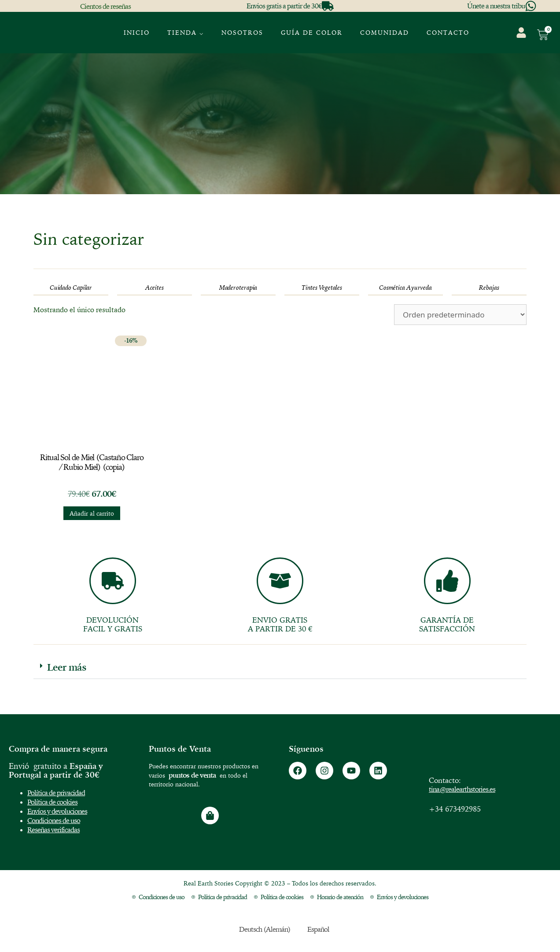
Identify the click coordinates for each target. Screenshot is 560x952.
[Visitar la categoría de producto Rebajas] (489, 288)
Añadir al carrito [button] (92, 513)
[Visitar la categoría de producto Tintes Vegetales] (322, 288)
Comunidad (385, 33)
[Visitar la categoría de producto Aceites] (155, 288)
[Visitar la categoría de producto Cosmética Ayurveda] (405, 288)
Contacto (448, 33)
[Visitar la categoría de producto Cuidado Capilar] (71, 288)
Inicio (137, 33)
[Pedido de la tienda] (460, 315)
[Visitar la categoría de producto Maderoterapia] (238, 288)
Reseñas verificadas (53, 830)
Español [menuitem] (318, 929)
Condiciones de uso (54, 820)
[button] (280, 667)
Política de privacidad (56, 793)
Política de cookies (52, 802)
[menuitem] (490, 27)
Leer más (67, 667)
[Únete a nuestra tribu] (531, 6)
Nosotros (242, 33)
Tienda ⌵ (186, 33)
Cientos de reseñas (105, 6)
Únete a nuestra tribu (496, 6)
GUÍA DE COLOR (312, 33)
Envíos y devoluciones (57, 811)
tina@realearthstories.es (462, 789)
